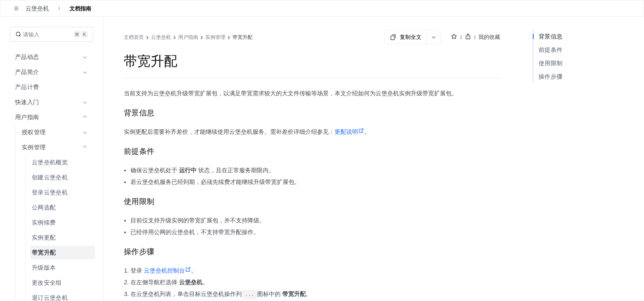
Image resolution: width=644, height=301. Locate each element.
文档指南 (80, 8)
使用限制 (551, 63)
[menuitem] (52, 87)
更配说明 (349, 132)
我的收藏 (489, 37)
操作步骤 (551, 76)
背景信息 (551, 36)
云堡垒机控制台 (167, 270)
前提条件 (551, 50)
